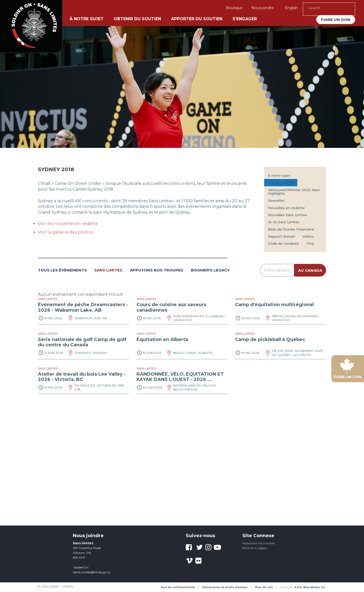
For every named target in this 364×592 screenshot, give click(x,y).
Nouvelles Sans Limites (288, 215)
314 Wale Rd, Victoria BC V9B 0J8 (99, 387)
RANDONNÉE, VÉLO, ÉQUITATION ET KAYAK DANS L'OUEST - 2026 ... (180, 377)
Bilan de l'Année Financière (291, 229)
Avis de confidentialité (178, 587)
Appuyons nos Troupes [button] (157, 270)
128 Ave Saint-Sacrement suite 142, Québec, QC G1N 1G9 (298, 353)
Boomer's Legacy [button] (210, 270)
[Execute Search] (349, 8)
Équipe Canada (281, 183)
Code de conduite (283, 243)
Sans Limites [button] (108, 270)
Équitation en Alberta (162, 339)
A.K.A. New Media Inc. (310, 587)
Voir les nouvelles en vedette (68, 224)
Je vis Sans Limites (284, 222)
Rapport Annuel (281, 236)
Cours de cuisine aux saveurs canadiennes (171, 307)
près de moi (277, 270)
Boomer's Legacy (255, 548)
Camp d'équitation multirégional (274, 305)
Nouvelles (276, 200)
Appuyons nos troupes (259, 543)
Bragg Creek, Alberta (193, 353)
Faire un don (336, 20)
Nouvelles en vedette (286, 208)
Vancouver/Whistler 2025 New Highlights (294, 192)
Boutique (234, 8)
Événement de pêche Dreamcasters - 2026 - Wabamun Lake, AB (83, 307)
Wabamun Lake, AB (91, 318)
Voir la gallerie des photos (65, 232)
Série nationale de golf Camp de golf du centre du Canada (82, 342)
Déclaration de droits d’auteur (225, 587)
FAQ (310, 243)
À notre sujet (87, 19)
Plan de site (264, 587)
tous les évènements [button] (62, 270)
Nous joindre (263, 8)
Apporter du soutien (197, 19)
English (291, 8)
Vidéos (308, 236)
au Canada (310, 270)
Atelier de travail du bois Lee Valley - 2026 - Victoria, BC (82, 377)
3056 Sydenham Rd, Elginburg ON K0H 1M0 (199, 318)
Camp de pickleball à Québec (270, 339)
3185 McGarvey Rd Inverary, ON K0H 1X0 (296, 318)
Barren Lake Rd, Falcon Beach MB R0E (194, 387)
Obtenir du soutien (137, 19)
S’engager (245, 19)
